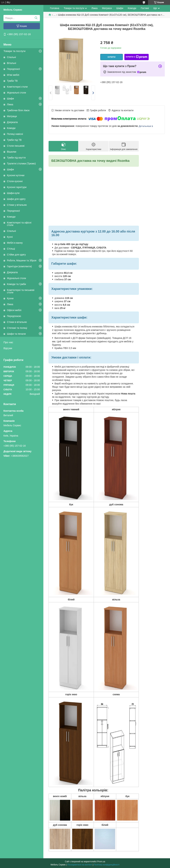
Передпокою (14, 316)
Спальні (11, 57)
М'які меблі (13, 75)
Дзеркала (12, 122)
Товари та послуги (14, 51)
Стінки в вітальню (17, 322)
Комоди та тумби (16, 284)
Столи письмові (16, 146)
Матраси (107, 8)
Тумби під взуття (16, 158)
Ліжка (10, 104)
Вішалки (12, 152)
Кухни (10, 298)
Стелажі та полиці (17, 328)
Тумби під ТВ (14, 140)
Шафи (10, 99)
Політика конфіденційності (107, 865)
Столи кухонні (15, 181)
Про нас (8, 342)
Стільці (11, 249)
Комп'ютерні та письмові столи (21, 291)
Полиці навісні (15, 134)
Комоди (11, 128)
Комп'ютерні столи (17, 87)
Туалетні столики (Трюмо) (21, 164)
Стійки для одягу (16, 255)
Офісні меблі (14, 310)
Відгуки (8, 348)
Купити (112, 57)
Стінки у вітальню (17, 205)
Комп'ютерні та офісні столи (19, 224)
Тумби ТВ (12, 81)
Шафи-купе (13, 193)
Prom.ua (101, 862)
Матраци (12, 116)
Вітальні (12, 63)
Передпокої (13, 69)
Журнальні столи (16, 93)
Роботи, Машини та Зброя (22, 260)
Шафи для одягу (16, 199)
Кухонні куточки (16, 175)
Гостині (145, 8)
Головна (55, 8)
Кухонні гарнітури (17, 187)
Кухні (10, 237)
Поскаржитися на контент (80, 865)
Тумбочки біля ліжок (18, 110)
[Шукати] (36, 18)
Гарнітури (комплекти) (19, 266)
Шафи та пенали (16, 334)
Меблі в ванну (15, 243)
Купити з (137, 57)
